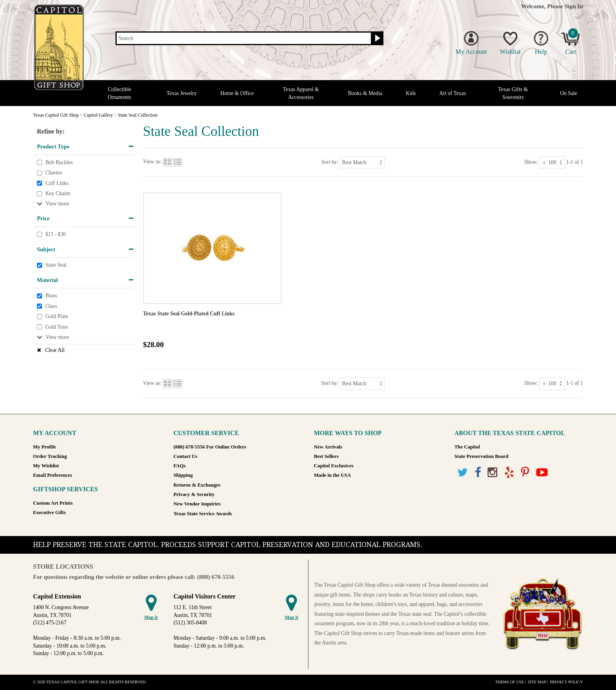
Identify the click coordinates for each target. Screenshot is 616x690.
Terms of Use (510, 682)
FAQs (180, 466)
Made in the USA (332, 475)
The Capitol (467, 447)
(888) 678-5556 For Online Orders (210, 447)
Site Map (537, 682)
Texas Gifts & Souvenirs (513, 93)
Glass (51, 306)
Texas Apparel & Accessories (301, 93)
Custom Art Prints (53, 503)
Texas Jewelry (182, 93)
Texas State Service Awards (203, 514)
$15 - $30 (55, 234)
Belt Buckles (59, 162)
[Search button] (377, 38)
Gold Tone (56, 327)
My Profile (44, 447)
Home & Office (237, 93)
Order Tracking (50, 456)
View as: (152, 162)
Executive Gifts (49, 512)
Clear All (55, 350)
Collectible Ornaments (119, 93)
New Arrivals (328, 447)
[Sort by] (362, 162)
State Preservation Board (482, 456)
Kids (411, 93)
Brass (51, 296)
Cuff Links (57, 183)
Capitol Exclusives (334, 466)
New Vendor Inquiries (197, 504)
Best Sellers (326, 456)
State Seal (56, 265)
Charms (53, 173)
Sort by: (330, 162)
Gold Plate (57, 317)
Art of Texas (453, 93)
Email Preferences (52, 475)
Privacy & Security (194, 494)
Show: (531, 162)
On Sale (569, 93)
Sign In (574, 6)
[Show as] (552, 162)
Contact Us (186, 456)
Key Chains (58, 194)
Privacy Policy (566, 682)
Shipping (183, 475)
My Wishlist (46, 466)
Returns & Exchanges (197, 485)
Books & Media (365, 93)
